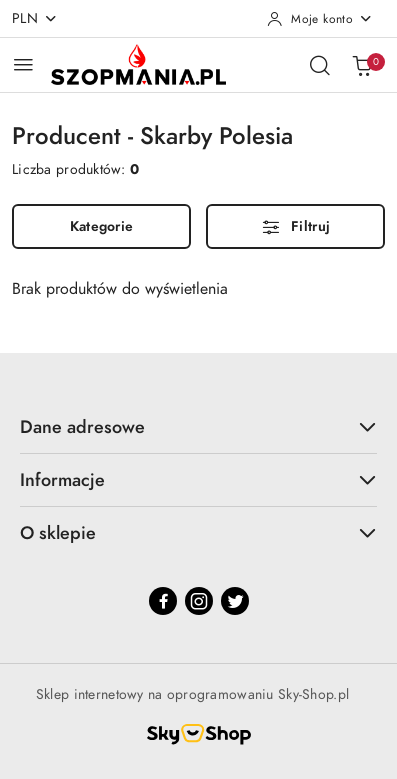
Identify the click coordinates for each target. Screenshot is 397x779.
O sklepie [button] (198, 532)
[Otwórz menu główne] (23, 64)
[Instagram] (199, 601)
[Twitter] (235, 601)
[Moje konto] (320, 19)
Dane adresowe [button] (198, 426)
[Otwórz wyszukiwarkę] (320, 65)
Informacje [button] (198, 479)
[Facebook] (163, 601)
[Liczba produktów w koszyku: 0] (362, 65)
